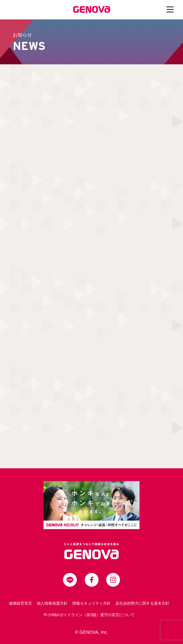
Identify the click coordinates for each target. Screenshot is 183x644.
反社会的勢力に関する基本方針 (142, 603)
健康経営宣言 (20, 603)
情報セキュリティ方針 (91, 603)
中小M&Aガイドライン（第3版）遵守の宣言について (89, 615)
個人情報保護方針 (52, 603)
